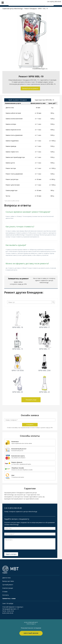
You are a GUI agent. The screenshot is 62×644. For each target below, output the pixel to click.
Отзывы (5, 592)
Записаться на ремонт (30, 88)
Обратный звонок (31, 633)
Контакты (6, 595)
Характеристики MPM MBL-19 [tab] (44, 100)
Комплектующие (8, 588)
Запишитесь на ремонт (18, 279)
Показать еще (31, 400)
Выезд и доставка (8, 581)
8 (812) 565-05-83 (8, 613)
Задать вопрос (11, 554)
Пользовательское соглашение (31, 628)
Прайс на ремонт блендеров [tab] (18, 100)
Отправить (30, 425)
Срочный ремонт (8, 585)
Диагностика (6, 578)
